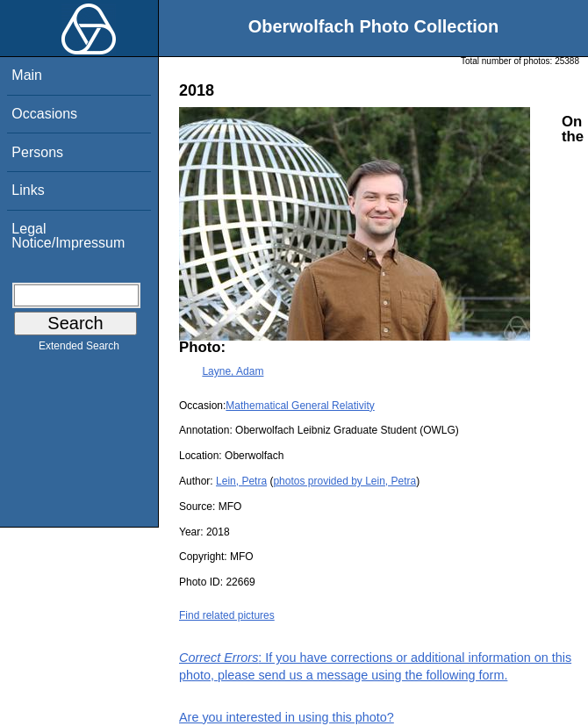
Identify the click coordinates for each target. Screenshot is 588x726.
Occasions (44, 114)
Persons (37, 152)
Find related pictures (227, 615)
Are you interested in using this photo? (287, 717)
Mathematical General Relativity (300, 406)
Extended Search (79, 349)
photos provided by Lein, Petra (344, 481)
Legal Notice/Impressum (68, 236)
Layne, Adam (233, 371)
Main (27, 75)
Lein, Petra (241, 481)
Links (28, 190)
